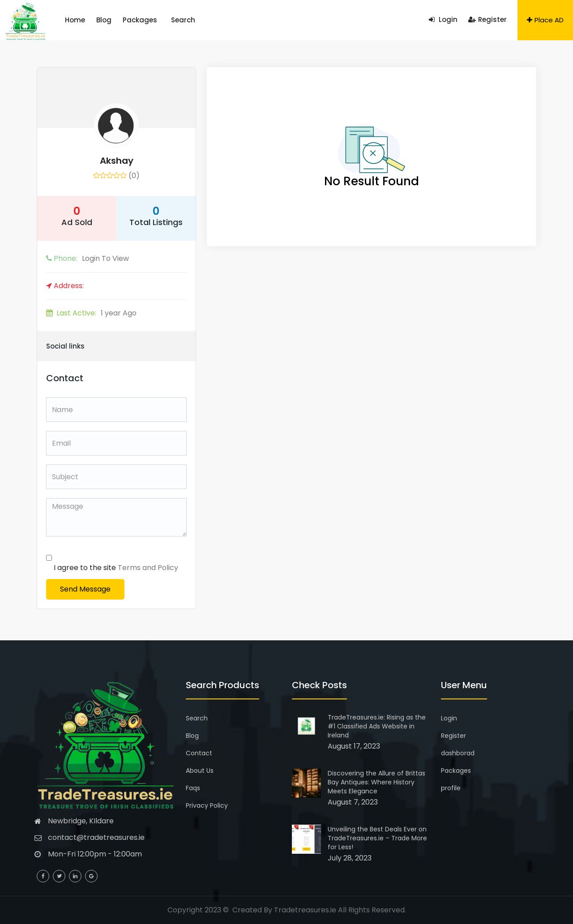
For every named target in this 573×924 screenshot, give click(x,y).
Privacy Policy (207, 805)
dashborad (458, 753)
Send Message (85, 589)
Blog (92, 20)
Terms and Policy (148, 568)
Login (443, 19)
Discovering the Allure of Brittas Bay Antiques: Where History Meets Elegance (376, 782)
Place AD (545, 20)
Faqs (193, 788)
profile (451, 788)
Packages (121, 20)
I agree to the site (116, 568)
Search (154, 20)
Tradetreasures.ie (305, 910)
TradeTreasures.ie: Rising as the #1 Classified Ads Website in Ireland (377, 726)
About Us (200, 771)
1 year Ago (91, 313)
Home (71, 20)
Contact (199, 753)
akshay (117, 161)
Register (487, 19)
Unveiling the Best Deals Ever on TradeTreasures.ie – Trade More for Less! (377, 838)
